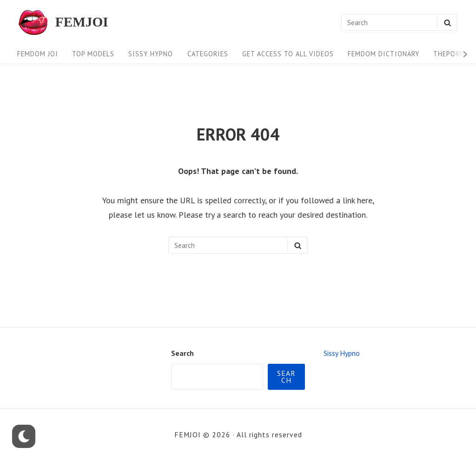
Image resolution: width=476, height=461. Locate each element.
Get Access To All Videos (288, 54)
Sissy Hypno (151, 54)
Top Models (93, 54)
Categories (208, 54)
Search (182, 353)
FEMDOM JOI (38, 54)
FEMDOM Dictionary (383, 54)
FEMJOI (82, 22)
